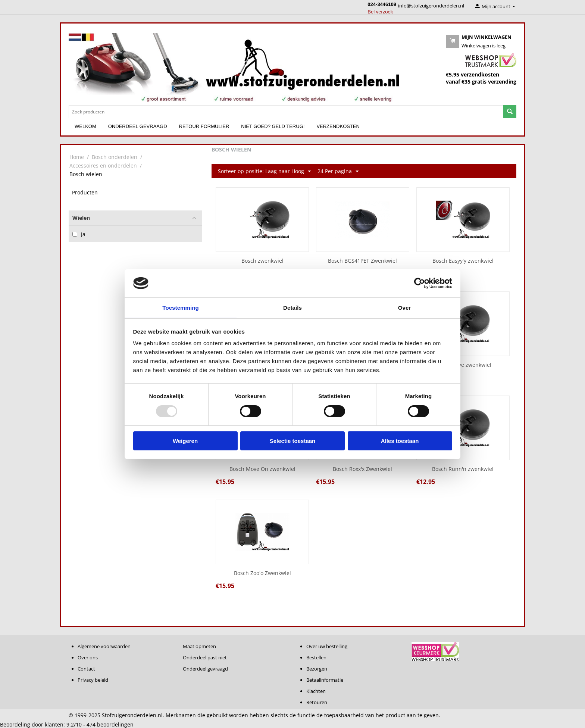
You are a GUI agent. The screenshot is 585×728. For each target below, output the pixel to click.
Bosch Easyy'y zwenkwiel (463, 261)
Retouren (317, 702)
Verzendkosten (338, 126)
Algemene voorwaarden (104, 646)
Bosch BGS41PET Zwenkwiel (362, 261)
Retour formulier (204, 126)
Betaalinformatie (325, 680)
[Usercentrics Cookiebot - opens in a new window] (420, 283)
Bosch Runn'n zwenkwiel (463, 469)
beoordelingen (110, 724)
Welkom (85, 126)
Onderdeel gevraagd (138, 126)
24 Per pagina (338, 171)
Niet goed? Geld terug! (273, 126)
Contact (86, 669)
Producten (85, 192)
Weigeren (185, 441)
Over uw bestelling (327, 646)
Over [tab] (405, 307)
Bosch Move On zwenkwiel (262, 469)
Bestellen (316, 657)
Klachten (316, 691)
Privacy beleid (93, 680)
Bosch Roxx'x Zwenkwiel (362, 469)
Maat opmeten (199, 646)
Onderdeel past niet (205, 657)
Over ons (88, 657)
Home (77, 157)
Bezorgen (317, 669)
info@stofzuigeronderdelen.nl (431, 6)
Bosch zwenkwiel (262, 261)
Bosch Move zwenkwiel (463, 365)
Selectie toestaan (293, 441)
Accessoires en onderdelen (103, 165)
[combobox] (286, 112)
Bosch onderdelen (115, 157)
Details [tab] (292, 307)
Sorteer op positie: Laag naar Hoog (264, 171)
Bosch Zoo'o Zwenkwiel (262, 573)
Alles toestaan (400, 441)
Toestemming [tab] (181, 307)
